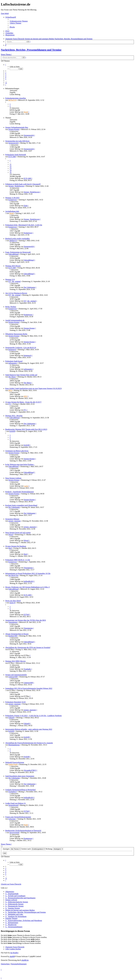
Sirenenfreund (13, 805)
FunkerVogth (13, 764)
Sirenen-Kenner (14, 129)
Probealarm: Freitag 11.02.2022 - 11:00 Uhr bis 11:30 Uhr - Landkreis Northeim (33, 716)
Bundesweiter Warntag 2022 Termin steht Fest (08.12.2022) (26, 429)
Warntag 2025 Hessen (13, 266)
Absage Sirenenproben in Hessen (17, 634)
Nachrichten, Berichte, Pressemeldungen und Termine (31, 50)
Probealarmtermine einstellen (16, 98)
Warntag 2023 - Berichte (14, 416)
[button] (6, 65)
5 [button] (6, 79)
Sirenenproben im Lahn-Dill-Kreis (17, 141)
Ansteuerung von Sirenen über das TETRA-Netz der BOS (26, 620)
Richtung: (54, 849)
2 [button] (6, 73)
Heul (10, 548)
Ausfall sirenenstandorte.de (15, 320)
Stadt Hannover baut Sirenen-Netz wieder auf (21, 375)
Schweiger (12, 819)
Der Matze (12, 377)
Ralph (26, 825)
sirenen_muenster (15, 521)
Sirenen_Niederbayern (16, 186)
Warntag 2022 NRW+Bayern (15, 661)
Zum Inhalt (5, 13)
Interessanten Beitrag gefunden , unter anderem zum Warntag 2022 (29, 729)
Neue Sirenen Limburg (13, 478)
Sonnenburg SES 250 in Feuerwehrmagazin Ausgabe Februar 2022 (29, 688)
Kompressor (13, 200)
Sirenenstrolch (29, 135)
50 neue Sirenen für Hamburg (16, 546)
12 (11, 167)
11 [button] (6, 83)
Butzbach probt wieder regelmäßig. (18, 239)
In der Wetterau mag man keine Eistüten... (20, 464)
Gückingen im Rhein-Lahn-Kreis (17, 451)
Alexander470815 (30, 770)
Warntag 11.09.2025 (12, 198)
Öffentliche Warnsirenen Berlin (16, 334)
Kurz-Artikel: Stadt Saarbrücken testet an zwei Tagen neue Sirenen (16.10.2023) (33, 388)
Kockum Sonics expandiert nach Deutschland (21, 505)
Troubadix (27, 669)
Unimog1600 (13, 677)
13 (11, 168)
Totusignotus (28, 568)
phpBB (12, 956)
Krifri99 (12, 431)
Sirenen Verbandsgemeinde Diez (17, 127)
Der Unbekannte (29, 287)
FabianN (11, 718)
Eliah (26, 206)
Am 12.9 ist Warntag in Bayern (16, 293)
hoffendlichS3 (29, 581)
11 (10, 165)
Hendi (26, 112)
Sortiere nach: (33, 849)
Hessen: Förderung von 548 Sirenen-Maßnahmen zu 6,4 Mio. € (27, 587)
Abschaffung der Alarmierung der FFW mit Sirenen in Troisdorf (28, 647)
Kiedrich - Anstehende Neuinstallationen (20, 492)
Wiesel (11, 535)
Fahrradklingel (13, 254)
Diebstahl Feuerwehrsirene (15, 762)
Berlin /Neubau (11, 307)
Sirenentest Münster (12, 519)
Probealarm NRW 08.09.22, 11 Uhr (18, 560)
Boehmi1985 (13, 636)
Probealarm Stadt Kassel (14, 361)
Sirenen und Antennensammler (16, 675)
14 (11, 170)
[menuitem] (19, 21)
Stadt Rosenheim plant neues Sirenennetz (20, 776)
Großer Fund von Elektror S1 (16, 803)
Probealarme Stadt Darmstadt (16, 155)
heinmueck (12, 350)
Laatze (26, 486)
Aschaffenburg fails (12, 211)
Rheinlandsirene (14, 745)
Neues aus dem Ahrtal (13, 601)
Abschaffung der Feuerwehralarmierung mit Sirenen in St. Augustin (29, 743)
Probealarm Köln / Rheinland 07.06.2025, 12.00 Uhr (24, 225)
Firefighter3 (12, 792)
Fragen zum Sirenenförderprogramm (18, 817)
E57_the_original (14, 281)
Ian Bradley (14, 953)
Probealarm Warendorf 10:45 (15, 702)
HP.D (10, 390)
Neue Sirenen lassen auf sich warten (18, 533)
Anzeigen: (12, 849)
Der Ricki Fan (13, 575)
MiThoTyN (12, 100)
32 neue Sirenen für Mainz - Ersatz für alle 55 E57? (23, 402)
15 (11, 172)
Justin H (12, 603)
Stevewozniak (14, 833)
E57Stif (26, 615)
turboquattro (13, 363)
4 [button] (6, 77)
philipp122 (13, 241)
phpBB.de (25, 960)
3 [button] (6, 75)
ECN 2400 (12, 157)
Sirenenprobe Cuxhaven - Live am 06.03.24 (21, 348)
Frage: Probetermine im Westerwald (18, 252)
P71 (10, 404)
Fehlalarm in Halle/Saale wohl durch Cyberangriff (23, 184)
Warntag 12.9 (10, 279)
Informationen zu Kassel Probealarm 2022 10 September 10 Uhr (28, 573)
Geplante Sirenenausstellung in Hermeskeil (20, 790)
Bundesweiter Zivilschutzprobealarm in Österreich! (23, 831)
